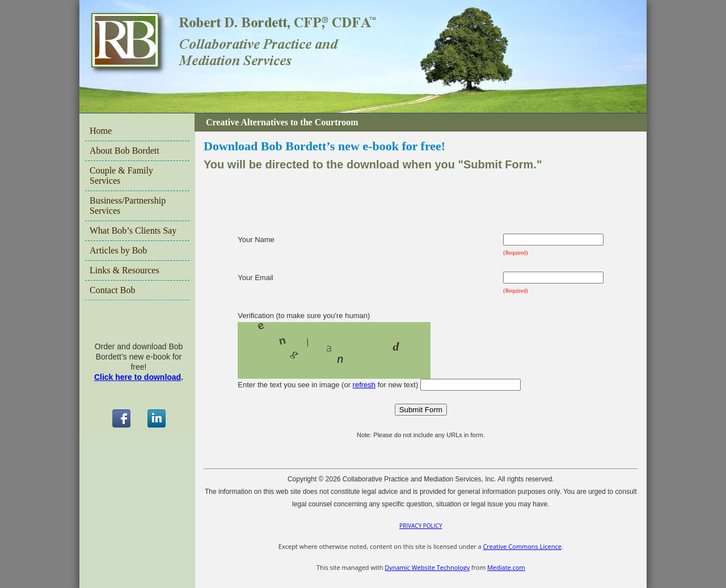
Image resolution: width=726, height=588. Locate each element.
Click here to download (138, 377)
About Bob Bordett (124, 151)
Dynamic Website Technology (427, 567)
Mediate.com (506, 567)
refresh (364, 385)
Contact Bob (112, 290)
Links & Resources (124, 270)
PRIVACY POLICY (421, 526)
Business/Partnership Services (128, 206)
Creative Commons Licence (522, 546)
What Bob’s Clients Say (133, 230)
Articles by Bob (118, 250)
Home (101, 131)
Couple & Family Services (121, 175)
